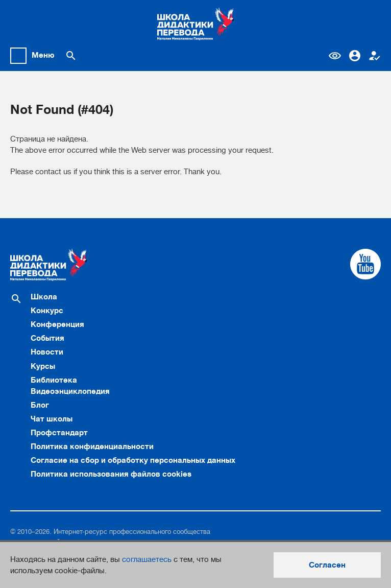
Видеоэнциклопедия (70, 391)
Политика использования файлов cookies (111, 474)
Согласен (327, 565)
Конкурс (47, 311)
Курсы (43, 366)
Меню (43, 55)
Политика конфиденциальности (92, 446)
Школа (44, 297)
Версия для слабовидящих (335, 56)
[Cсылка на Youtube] (365, 264)
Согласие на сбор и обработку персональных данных (133, 460)
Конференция (57, 324)
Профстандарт (59, 433)
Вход (355, 56)
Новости (47, 352)
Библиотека (54, 380)
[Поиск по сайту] (71, 56)
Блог (40, 405)
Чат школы (52, 419)
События (47, 338)
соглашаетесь (147, 559)
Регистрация (375, 56)
